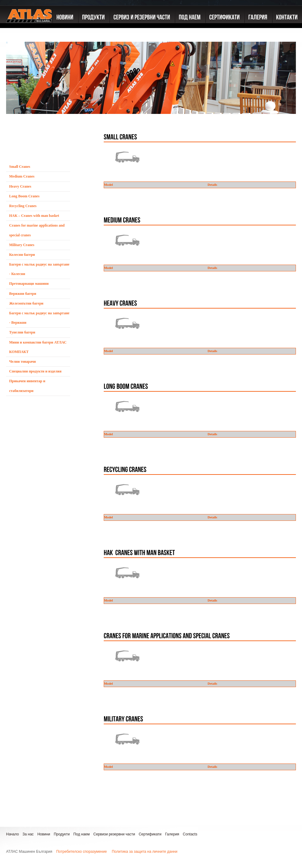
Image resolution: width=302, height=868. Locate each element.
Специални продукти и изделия (35, 371)
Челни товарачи (23, 362)
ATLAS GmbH (29, 29)
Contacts (190, 834)
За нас (28, 834)
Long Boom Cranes (24, 196)
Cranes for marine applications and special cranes (37, 230)
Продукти (62, 834)
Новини (44, 834)
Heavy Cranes (20, 186)
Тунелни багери (22, 332)
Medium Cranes (22, 176)
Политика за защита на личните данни (144, 852)
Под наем (81, 834)
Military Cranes (22, 245)
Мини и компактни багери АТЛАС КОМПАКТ (38, 347)
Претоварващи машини (29, 284)
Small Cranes (20, 167)
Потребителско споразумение (81, 852)
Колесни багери (22, 255)
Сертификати (150, 834)
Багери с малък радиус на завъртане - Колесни (39, 269)
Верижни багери (23, 294)
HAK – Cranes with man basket (34, 216)
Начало (13, 834)
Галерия (172, 834)
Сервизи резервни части (114, 834)
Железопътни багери (26, 303)
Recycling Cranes (23, 206)
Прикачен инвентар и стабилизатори (27, 386)
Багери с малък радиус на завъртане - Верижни (39, 318)
